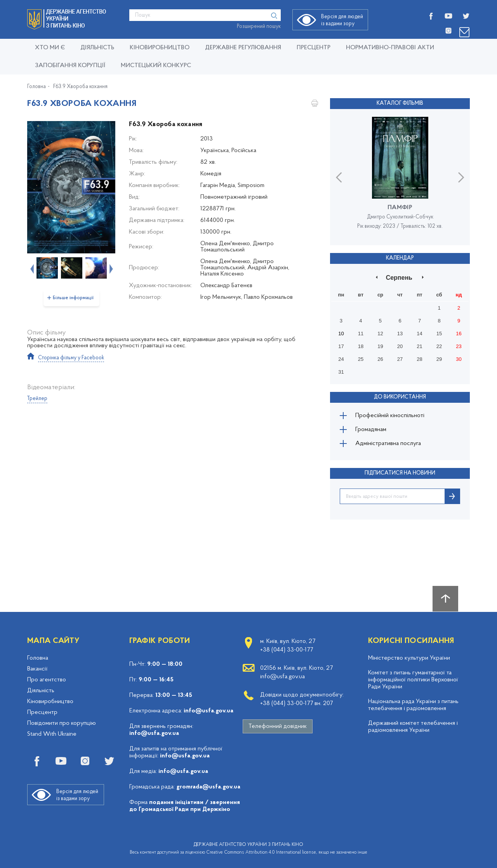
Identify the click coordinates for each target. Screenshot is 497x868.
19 (380, 346)
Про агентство (47, 680)
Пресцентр (314, 48)
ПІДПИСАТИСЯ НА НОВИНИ (400, 473)
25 (361, 359)
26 (380, 359)
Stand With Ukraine (52, 734)
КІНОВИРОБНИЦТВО (160, 48)
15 (439, 334)
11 (361, 334)
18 (361, 346)
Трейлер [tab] (37, 399)
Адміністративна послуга (388, 444)
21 (419, 346)
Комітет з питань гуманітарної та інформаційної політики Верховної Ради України (413, 680)
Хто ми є (50, 48)
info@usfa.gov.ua (209, 711)
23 (459, 346)
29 (439, 359)
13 (400, 334)
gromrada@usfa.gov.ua (208, 787)
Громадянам (371, 430)
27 (400, 359)
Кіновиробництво (50, 702)
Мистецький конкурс (156, 66)
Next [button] (110, 268)
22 (439, 346)
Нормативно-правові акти (390, 48)
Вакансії (37, 669)
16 (459, 334)
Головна (36, 87)
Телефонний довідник (278, 726)
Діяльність (97, 48)
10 (341, 334)
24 (341, 359)
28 (419, 359)
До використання (400, 397)
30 (459, 359)
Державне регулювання (243, 48)
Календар (400, 258)
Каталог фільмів (400, 103)
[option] (71, 187)
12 (380, 334)
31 (341, 372)
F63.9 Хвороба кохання (80, 87)
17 (341, 346)
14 (419, 334)
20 (400, 346)
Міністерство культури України (409, 658)
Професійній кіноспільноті (390, 416)
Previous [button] (31, 268)
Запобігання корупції (70, 66)
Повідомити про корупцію (62, 723)
